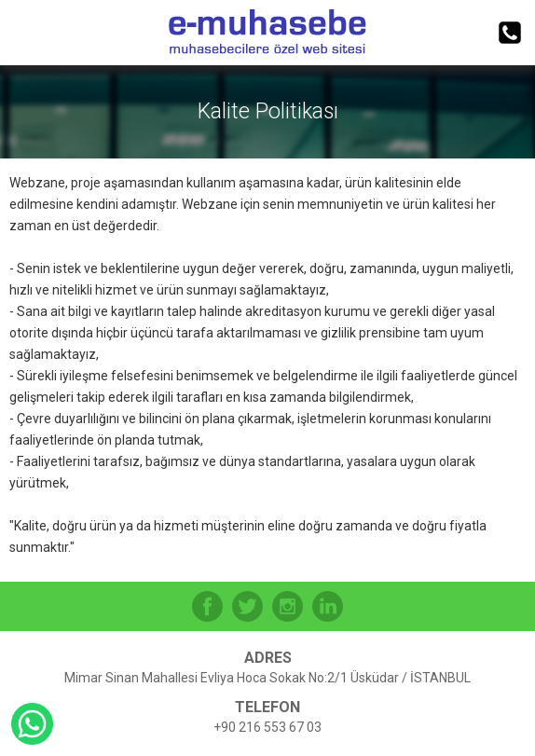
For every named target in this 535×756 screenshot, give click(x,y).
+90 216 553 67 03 (267, 727)
